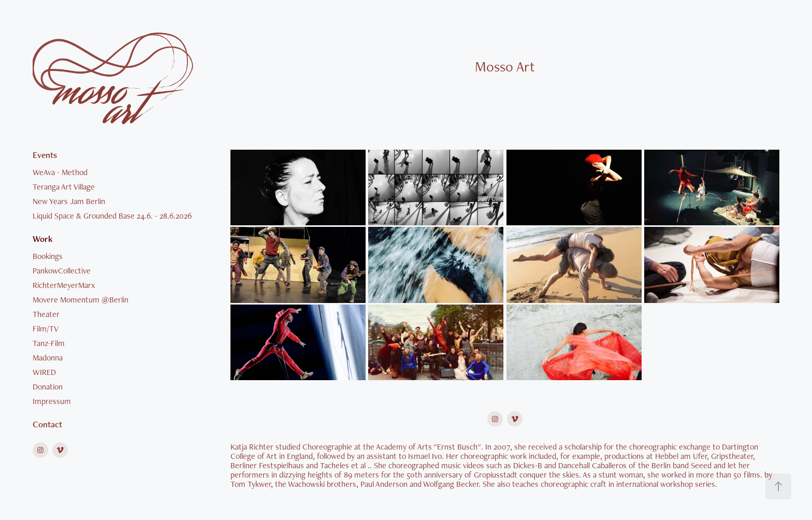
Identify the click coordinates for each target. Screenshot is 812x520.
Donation (48, 387)
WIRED (44, 372)
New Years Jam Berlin (69, 201)
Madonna (48, 358)
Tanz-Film (49, 343)
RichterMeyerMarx (64, 285)
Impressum (52, 401)
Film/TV (46, 329)
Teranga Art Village (64, 187)
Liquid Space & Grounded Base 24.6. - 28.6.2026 (112, 216)
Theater (46, 314)
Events (45, 155)
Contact (47, 424)
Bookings (48, 256)
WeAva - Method (60, 172)
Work (43, 239)
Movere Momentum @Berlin (81, 300)
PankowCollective (62, 271)
